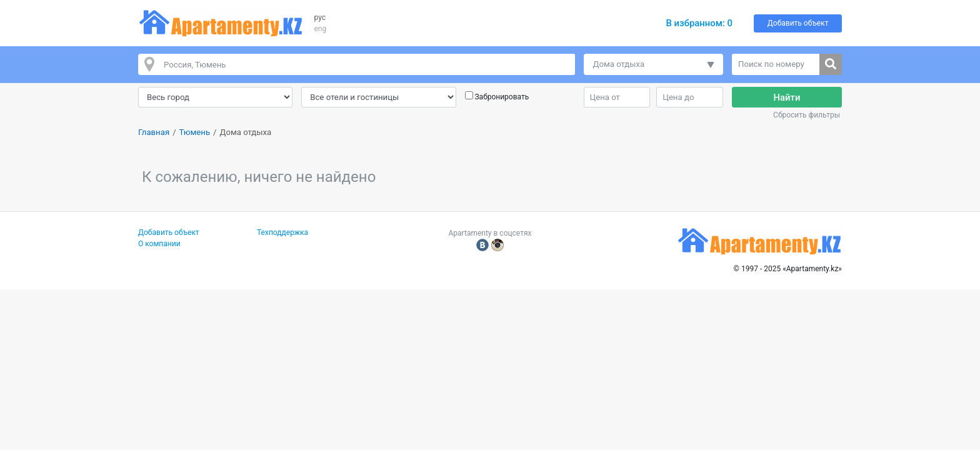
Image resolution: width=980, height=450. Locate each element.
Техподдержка (282, 232)
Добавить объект (798, 23)
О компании (159, 244)
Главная (154, 132)
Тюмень (195, 132)
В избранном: (699, 23)
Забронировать (502, 97)
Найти (787, 97)
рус (320, 17)
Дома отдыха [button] (619, 64)
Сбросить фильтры (807, 115)
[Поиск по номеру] (776, 64)
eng (321, 29)
